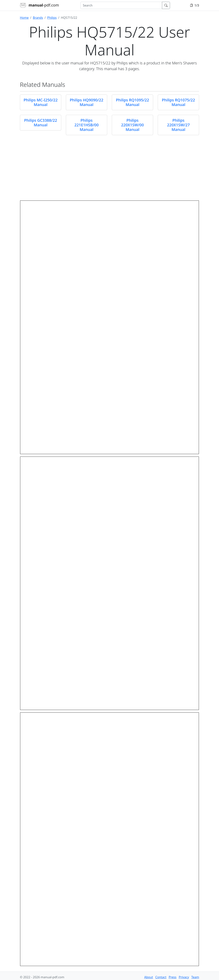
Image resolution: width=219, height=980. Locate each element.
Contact (161, 977)
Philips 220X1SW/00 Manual (132, 125)
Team (195, 977)
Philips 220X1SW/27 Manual (178, 125)
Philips (52, 18)
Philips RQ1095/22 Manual (133, 102)
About (149, 977)
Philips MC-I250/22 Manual (41, 102)
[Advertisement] (109, 167)
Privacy (184, 977)
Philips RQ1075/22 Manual (179, 102)
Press (172, 977)
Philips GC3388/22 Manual (41, 123)
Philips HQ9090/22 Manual (86, 102)
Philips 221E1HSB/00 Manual (87, 125)
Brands (38, 18)
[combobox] (121, 5)
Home (24, 18)
